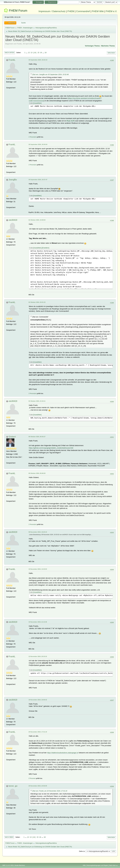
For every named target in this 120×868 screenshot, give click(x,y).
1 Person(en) (33, 137)
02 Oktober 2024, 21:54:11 (37, 401)
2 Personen (32, 778)
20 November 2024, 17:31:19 (38, 732)
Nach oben (9, 837)
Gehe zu (82, 851)
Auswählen (37, 103)
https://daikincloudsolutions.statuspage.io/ (63, 753)
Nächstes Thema (108, 46)
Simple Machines (20, 865)
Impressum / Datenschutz (52, 11)
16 (41, 53)
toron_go (13, 786)
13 (32, 53)
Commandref (83, 11)
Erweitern (46, 248)
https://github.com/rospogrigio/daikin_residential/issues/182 (51, 448)
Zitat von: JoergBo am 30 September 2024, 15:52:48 (50, 75)
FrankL (12, 60)
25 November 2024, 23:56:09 (38, 786)
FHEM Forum (18, 11)
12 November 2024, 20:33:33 (38, 656)
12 (29, 53)
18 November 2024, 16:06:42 (38, 700)
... (27, 53)
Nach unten (10, 53)
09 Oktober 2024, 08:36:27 (37, 437)
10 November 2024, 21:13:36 (38, 622)
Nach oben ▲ (113, 865)
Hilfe (84, 865)
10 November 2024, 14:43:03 (38, 569)
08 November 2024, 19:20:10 (38, 532)
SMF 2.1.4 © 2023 (8, 865)
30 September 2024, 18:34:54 (38, 144)
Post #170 (71, 121)
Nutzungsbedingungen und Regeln (97, 865)
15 (38, 53)
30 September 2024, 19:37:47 (38, 180)
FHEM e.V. (111, 11)
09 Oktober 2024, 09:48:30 (37, 473)
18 (46, 53)
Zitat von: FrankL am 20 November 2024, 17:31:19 (50, 791)
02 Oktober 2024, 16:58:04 (37, 220)
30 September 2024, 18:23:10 (38, 60)
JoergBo (13, 180)
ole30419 (13, 220)
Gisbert (12, 437)
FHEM (71, 11)
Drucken (111, 53)
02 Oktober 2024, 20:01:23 (37, 302)
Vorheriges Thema (92, 46)
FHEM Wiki (98, 11)
